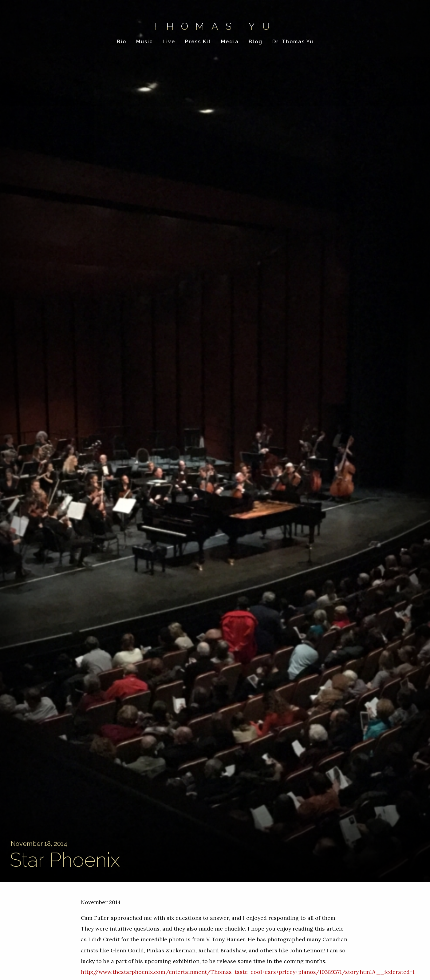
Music (144, 42)
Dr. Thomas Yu (293, 42)
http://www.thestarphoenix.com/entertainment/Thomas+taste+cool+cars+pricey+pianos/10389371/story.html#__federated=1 (248, 972)
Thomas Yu (215, 26)
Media (230, 42)
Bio (122, 42)
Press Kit (198, 42)
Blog (256, 42)
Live (169, 42)
